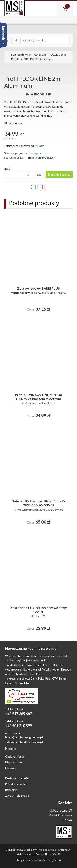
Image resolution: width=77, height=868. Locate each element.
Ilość (7, 168)
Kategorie (40, 55)
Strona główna (21, 55)
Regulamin (11, 790)
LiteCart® (55, 854)
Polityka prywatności (18, 784)
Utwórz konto (13, 762)
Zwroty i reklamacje (17, 796)
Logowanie (12, 768)
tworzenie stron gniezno (47, 860)
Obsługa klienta (15, 757)
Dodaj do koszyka (59, 174)
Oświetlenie (58, 55)
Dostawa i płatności (17, 778)
